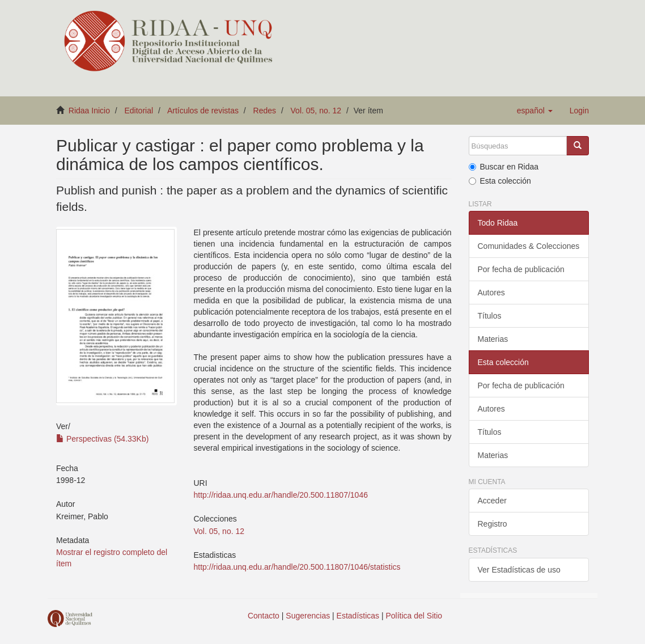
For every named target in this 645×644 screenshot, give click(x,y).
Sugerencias (308, 616)
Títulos (490, 316)
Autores (491, 293)
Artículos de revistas (203, 111)
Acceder (492, 501)
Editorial (139, 111)
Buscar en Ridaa (504, 167)
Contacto (264, 616)
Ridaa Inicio (89, 111)
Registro (493, 524)
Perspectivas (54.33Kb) (102, 439)
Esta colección (500, 181)
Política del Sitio (414, 616)
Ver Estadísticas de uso (519, 570)
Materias (493, 339)
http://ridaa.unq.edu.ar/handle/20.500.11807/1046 (281, 495)
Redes (265, 111)
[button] (535, 111)
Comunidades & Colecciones (529, 246)
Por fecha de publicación (521, 269)
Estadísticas (358, 616)
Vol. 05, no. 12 (316, 111)
